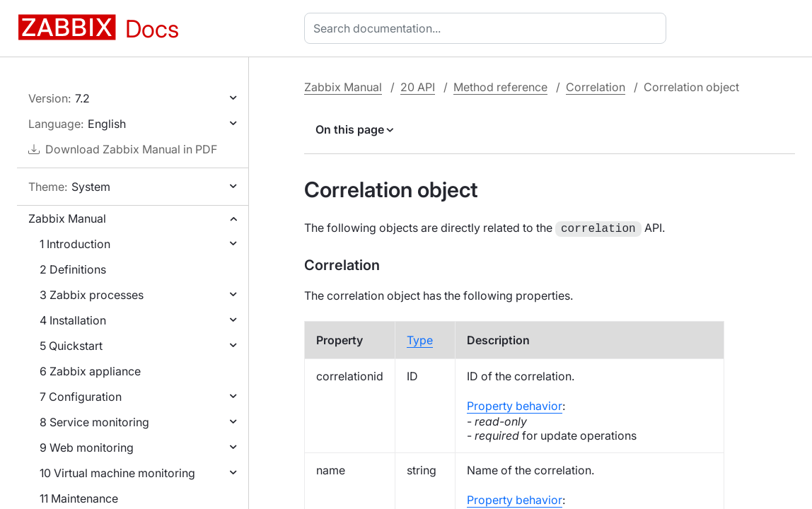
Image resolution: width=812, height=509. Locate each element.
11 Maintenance (79, 498)
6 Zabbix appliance (90, 371)
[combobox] (488, 28)
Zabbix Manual (67, 218)
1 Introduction (75, 244)
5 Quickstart (71, 346)
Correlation (596, 87)
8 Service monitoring (94, 422)
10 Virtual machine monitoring (117, 473)
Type (420, 339)
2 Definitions (73, 269)
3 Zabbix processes (92, 295)
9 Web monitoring (87, 447)
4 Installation (73, 320)
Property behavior (515, 404)
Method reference (500, 87)
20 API (418, 87)
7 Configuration (81, 397)
